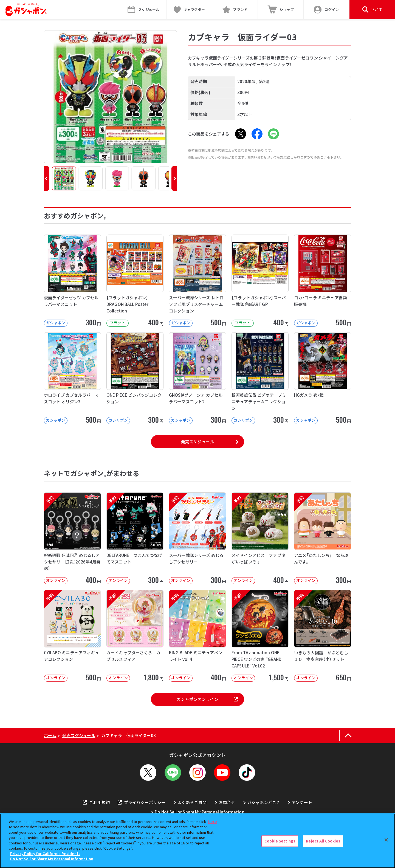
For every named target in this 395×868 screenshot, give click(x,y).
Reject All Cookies (323, 841)
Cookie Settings (280, 841)
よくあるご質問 (192, 802)
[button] (47, 178)
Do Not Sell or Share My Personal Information (200, 812)
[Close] (386, 840)
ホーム (50, 735)
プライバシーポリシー (142, 802)
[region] (198, 841)
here (213, 821)
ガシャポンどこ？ (263, 802)
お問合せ (227, 802)
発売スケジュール (198, 442)
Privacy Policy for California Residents (45, 854)
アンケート (302, 802)
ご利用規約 (96, 802)
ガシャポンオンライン (207, 699)
